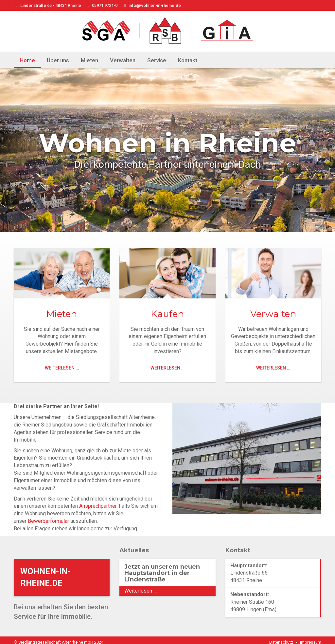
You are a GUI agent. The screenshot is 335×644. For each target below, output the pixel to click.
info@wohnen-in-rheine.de (151, 5)
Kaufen (167, 314)
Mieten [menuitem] (89, 60)
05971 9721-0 (102, 5)
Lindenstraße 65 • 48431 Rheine (47, 5)
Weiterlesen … (62, 368)
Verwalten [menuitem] (123, 60)
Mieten (62, 314)
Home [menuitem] (27, 60)
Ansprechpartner (98, 502)
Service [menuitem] (157, 60)
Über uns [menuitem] (58, 60)
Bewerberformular (48, 517)
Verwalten (273, 314)
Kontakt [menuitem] (188, 60)
